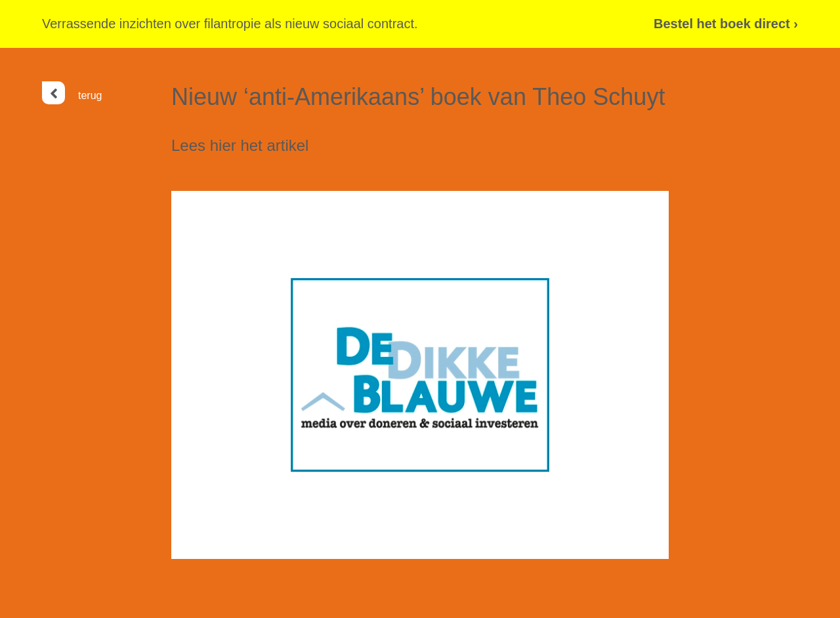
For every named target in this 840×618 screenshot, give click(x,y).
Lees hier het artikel (240, 145)
